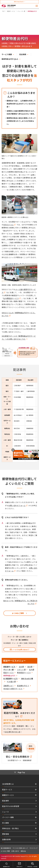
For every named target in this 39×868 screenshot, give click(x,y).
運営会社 (23, 851)
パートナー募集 (8, 817)
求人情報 (5, 823)
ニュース (5, 812)
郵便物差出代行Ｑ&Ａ (10, 59)
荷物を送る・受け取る (10, 828)
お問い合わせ (15, 851)
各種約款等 (6, 839)
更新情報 (6, 834)
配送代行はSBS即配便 (11, 806)
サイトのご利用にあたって (20, 848)
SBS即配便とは (8, 784)
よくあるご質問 (5, 851)
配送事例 (23, 54)
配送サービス (7, 790)
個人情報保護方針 (6, 848)
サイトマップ (33, 848)
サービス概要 (7, 54)
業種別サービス (8, 795)
